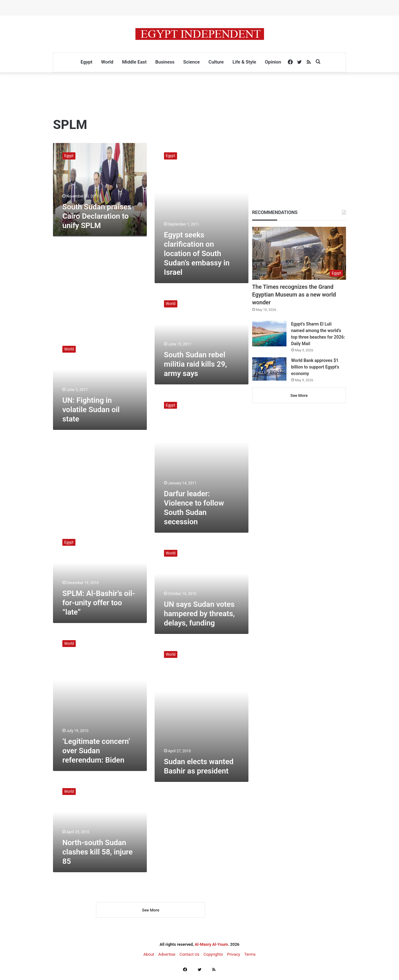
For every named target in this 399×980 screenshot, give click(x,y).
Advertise (167, 959)
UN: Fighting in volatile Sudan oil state (91, 410)
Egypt (86, 62)
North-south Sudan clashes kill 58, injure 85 (97, 852)
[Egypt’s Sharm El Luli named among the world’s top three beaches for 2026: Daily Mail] (269, 334)
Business (165, 62)
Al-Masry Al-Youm (212, 949)
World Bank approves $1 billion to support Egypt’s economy (315, 367)
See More (151, 914)
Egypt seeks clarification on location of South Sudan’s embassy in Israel (197, 254)
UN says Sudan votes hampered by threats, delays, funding (199, 614)
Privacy (233, 959)
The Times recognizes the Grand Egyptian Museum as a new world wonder (294, 295)
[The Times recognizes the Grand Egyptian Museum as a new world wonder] (299, 253)
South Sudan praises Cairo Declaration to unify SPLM (97, 216)
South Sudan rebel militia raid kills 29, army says (195, 364)
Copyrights (213, 959)
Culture (216, 62)
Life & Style (244, 62)
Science (192, 62)
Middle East (134, 62)
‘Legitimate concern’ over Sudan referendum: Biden (96, 751)
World (107, 62)
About (149, 959)
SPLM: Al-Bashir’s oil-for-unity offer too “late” (99, 603)
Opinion (273, 62)
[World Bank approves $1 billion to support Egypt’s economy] (269, 369)
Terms (250, 959)
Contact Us (190, 959)
